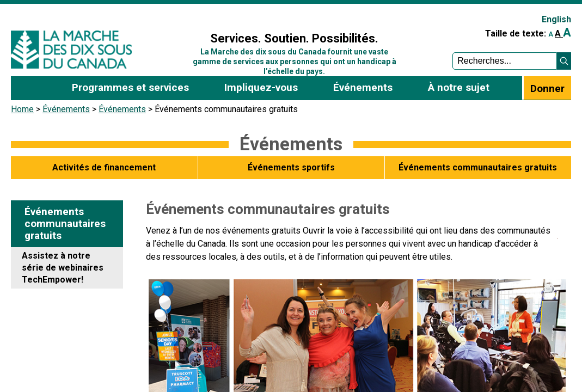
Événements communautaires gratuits (478, 167)
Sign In (180, 14)
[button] (564, 61)
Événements (66, 109)
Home (22, 109)
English (556, 19)
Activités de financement (104, 167)
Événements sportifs (291, 167)
